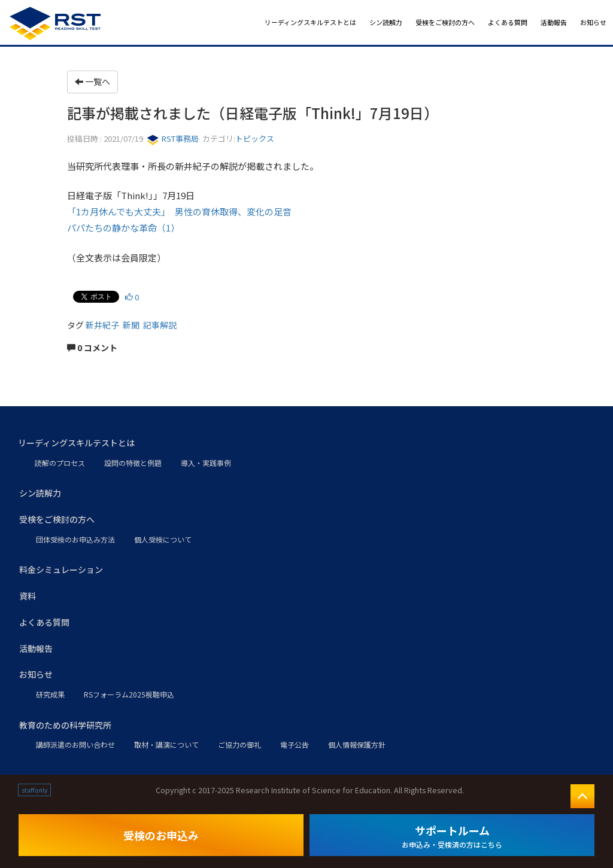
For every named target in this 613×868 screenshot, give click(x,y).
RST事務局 (173, 138)
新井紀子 (102, 325)
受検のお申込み (161, 835)
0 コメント (92, 348)
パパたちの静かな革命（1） (123, 228)
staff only (34, 790)
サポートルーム (452, 836)
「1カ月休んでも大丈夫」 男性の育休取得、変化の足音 (179, 211)
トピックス (255, 138)
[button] (306, 443)
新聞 (131, 325)
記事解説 (160, 325)
